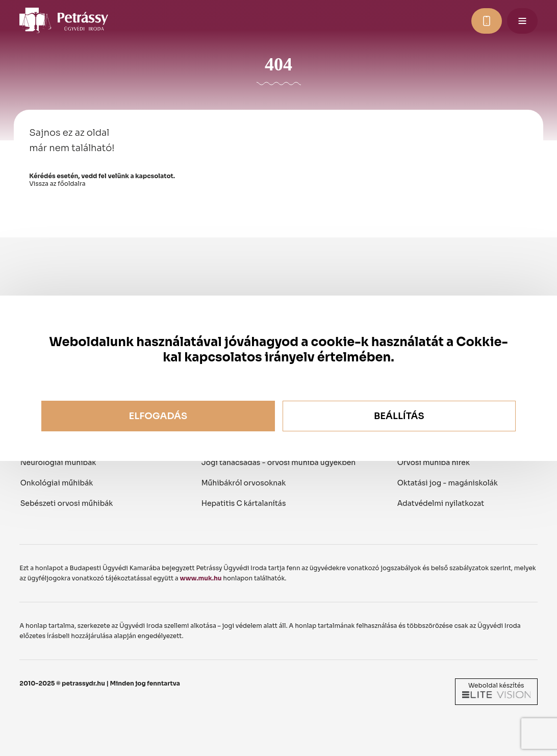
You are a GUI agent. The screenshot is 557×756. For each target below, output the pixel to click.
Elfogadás (158, 416)
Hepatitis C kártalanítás (244, 503)
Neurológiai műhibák (58, 462)
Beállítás (399, 416)
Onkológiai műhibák (57, 483)
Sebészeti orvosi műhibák (67, 503)
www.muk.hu (200, 578)
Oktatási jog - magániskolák (448, 483)
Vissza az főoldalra (57, 184)
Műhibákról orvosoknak (244, 483)
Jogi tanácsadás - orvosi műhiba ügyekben (279, 462)
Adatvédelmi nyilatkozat (441, 503)
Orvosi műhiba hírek (434, 462)
